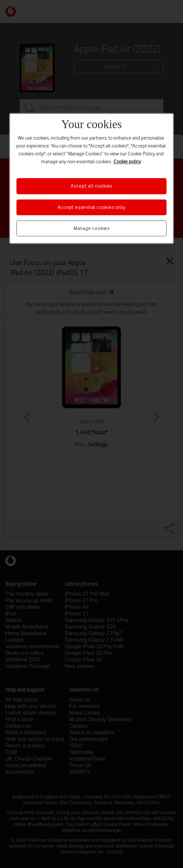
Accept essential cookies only (91, 207)
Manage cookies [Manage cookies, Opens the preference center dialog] (91, 228)
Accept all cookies (91, 186)
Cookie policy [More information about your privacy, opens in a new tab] (127, 162)
